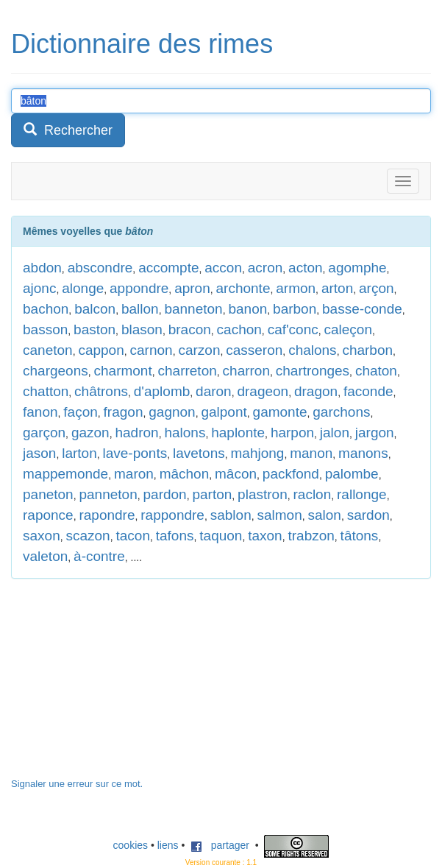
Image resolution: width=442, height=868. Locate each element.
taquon (221, 536)
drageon (263, 391)
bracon (190, 329)
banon (247, 309)
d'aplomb (162, 391)
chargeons (56, 371)
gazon (90, 433)
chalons (313, 350)
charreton (188, 371)
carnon (152, 350)
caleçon (349, 329)
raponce (48, 515)
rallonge (362, 494)
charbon (367, 350)
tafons (175, 536)
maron (134, 474)
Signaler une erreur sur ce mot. (77, 784)
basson (45, 329)
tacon (132, 536)
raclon (313, 494)
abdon (42, 268)
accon (223, 268)
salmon (279, 515)
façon (80, 412)
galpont (224, 412)
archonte (243, 288)
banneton (193, 309)
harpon (292, 433)
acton (305, 268)
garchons (341, 412)
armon (296, 288)
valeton (45, 556)
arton (337, 288)
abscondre (100, 268)
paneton (48, 494)
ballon (140, 309)
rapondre (107, 515)
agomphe (357, 268)
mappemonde (65, 474)
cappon (101, 350)
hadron (136, 433)
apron (192, 288)
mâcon (236, 474)
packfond (291, 474)
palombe (352, 474)
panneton (108, 494)
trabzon (311, 536)
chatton (46, 391)
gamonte (280, 412)
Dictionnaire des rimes (142, 44)
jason (39, 453)
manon (311, 453)
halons (185, 433)
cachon (239, 329)
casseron (254, 350)
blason (142, 329)
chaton (376, 371)
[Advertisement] (121, 685)
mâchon (185, 474)
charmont (123, 371)
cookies (131, 845)
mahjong (258, 453)
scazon (88, 536)
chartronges (313, 371)
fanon (40, 412)
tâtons (360, 536)
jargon (375, 433)
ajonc (39, 288)
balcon (95, 309)
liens (168, 845)
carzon (199, 350)
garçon (44, 433)
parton (212, 494)
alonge (83, 288)
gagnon (172, 412)
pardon (165, 494)
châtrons (101, 391)
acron (265, 268)
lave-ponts (135, 453)
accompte (168, 268)
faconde (368, 391)
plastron (263, 494)
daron (214, 391)
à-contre (99, 556)
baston (95, 329)
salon (325, 515)
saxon (42, 536)
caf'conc (293, 329)
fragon (124, 412)
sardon (368, 515)
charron (246, 371)
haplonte (238, 433)
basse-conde (362, 309)
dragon (316, 391)
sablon (231, 515)
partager (220, 845)
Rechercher (68, 130)
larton (79, 453)
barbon (295, 309)
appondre (139, 288)
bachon (46, 309)
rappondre (172, 515)
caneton (48, 350)
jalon (335, 433)
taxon (265, 536)
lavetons (199, 453)
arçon (377, 288)
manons (363, 453)
